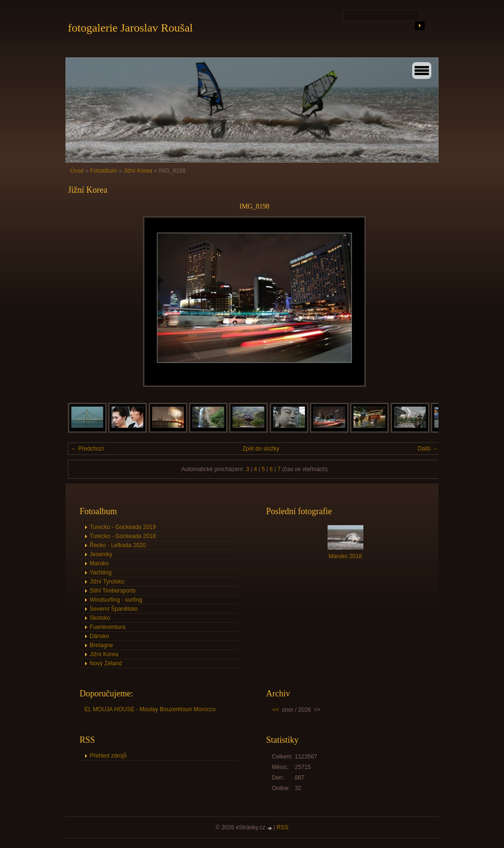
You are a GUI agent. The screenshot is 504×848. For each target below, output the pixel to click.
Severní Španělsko (114, 609)
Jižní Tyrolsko (107, 582)
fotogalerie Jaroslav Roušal (130, 28)
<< (276, 710)
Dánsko (100, 636)
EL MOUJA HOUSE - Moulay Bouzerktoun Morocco (150, 709)
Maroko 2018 (345, 556)
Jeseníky (101, 554)
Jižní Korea (138, 171)
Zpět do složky (261, 449)
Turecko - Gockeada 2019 (123, 527)
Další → (428, 449)
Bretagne (102, 645)
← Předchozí (87, 449)
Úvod (77, 171)
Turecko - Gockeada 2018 (123, 536)
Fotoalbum (104, 171)
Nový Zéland (106, 663)
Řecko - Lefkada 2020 (118, 545)
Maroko (99, 563)
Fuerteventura (108, 627)
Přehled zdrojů (108, 756)
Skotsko (100, 618)
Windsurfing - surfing (116, 600)
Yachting (101, 573)
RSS (283, 827)
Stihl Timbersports (113, 591)
